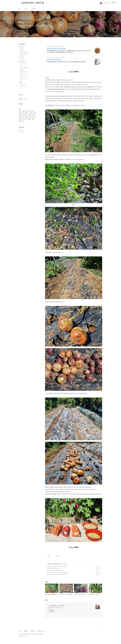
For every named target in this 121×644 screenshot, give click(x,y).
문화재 (20, 119)
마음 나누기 (21, 61)
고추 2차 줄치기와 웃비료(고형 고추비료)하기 (57, 572)
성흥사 (24, 111)
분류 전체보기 (22, 44)
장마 (26, 113)
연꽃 (23, 117)
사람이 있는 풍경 (23, 72)
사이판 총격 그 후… (24, 76)
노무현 (33, 111)
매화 (23, 113)
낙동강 (20, 111)
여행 (24, 115)
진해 (31, 113)
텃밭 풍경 (56, 564)
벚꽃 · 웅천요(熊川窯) (24, 53)
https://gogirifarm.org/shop (54, 57)
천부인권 (33, 631)
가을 (33, 119)
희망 (32, 117)
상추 (23, 119)
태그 (26, 8)
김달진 (33, 115)
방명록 (33, 8)
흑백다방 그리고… (23, 55)
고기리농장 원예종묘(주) (54, 60)
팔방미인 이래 (41, 631)
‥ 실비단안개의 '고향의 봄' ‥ (33, 3)
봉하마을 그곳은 (23, 74)
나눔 (35, 117)
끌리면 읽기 (22, 70)
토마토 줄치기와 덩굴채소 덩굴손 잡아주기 (56, 567)
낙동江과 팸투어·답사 (24, 68)
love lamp (22, 80)
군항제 (34, 113)
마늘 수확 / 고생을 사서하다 (53, 569)
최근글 (20, 99)
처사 (20, 631)
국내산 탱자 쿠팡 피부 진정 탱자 (56, 48)
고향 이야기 (50, 564)
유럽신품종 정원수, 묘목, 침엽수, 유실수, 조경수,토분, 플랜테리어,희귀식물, (66, 62)
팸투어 (29, 119)
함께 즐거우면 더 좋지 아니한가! (55, 608)
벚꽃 (30, 115)
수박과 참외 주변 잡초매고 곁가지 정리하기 (56, 574)
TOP (101, 632)
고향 (27, 115)
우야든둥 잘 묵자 (23, 84)
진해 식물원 (22, 59)
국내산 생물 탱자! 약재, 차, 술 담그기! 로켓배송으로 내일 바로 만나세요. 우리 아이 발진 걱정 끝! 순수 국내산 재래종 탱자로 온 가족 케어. (69, 51)
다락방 (20, 82)
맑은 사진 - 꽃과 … (24, 64)
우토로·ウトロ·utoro (24, 78)
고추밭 (20, 121)
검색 (97, 3)
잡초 (26, 119)
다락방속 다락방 (23, 86)
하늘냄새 (26, 631)
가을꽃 (20, 117)
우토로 (20, 113)
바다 (23, 121)
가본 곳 (21, 66)
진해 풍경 (22, 57)
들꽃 (26, 117)
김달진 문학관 (22, 51)
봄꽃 (20, 115)
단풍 (30, 111)
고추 (27, 111)
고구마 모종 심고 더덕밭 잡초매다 (54, 571)
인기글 (25, 99)
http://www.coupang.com (53, 46)
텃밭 (29, 117)
